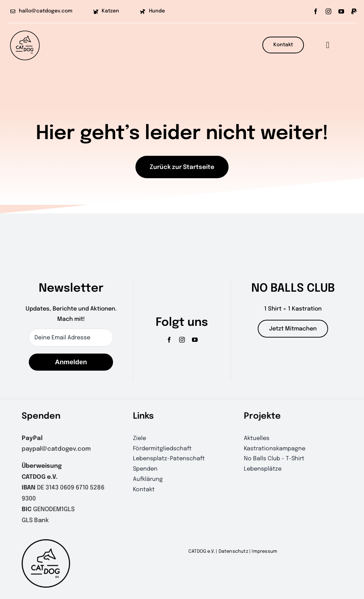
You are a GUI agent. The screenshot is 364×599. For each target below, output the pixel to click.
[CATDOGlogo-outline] (25, 30)
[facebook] (316, 11)
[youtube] (341, 11)
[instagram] (328, 11)
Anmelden (71, 362)
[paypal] (354, 11)
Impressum (264, 552)
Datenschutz (233, 552)
